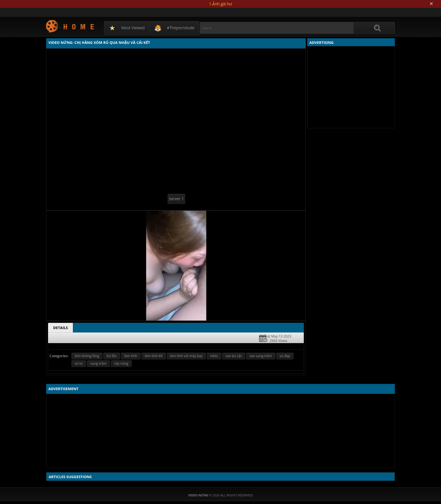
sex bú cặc (234, 356)
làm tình (131, 356)
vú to (79, 364)
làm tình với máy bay (186, 356)
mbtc (214, 356)
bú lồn (112, 356)
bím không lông (87, 356)
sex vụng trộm (261, 356)
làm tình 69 (154, 356)
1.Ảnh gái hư (220, 4)
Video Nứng (70, 26)
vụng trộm (98, 364)
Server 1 (176, 199)
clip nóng (121, 364)
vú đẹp (285, 356)
